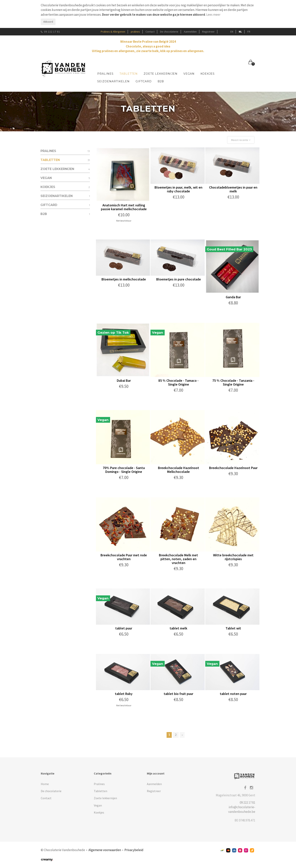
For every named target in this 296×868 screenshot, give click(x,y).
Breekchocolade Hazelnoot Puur (233, 468)
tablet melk (179, 628)
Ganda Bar (233, 297)
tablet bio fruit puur (179, 694)
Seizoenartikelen (113, 81)
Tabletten (129, 74)
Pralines (105, 74)
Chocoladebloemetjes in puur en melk (234, 189)
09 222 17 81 (50, 32)
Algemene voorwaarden (105, 853)
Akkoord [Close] (48, 22)
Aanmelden (190, 32)
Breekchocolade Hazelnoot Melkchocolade (179, 470)
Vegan (189, 74)
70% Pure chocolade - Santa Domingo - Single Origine (124, 470)
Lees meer (213, 15)
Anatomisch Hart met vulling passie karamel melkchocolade (124, 207)
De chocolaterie (169, 32)
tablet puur (124, 628)
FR (249, 32)
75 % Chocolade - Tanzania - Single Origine (233, 382)
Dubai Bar (124, 380)
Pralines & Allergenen (113, 32)
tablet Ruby (124, 694)
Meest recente (241, 140)
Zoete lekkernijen (161, 74)
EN (232, 32)
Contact (150, 32)
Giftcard (144, 81)
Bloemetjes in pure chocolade (179, 279)
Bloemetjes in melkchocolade (124, 279)
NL (240, 32)
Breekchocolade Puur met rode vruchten (124, 557)
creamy (47, 862)
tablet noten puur (234, 694)
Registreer (208, 32)
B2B (161, 81)
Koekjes (208, 74)
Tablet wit (233, 628)
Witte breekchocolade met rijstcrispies (233, 557)
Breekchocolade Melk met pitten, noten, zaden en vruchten (179, 559)
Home (141, 118)
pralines (135, 32)
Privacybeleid (134, 853)
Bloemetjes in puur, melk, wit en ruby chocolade (179, 189)
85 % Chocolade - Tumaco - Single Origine (179, 382)
